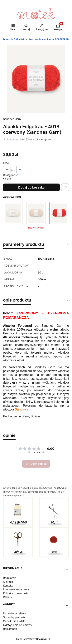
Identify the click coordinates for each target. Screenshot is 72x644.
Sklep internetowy (32, 639)
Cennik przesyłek (14, 621)
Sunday (20, 409)
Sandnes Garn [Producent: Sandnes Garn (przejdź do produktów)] (12, 119)
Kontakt (8, 585)
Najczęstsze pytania (16, 589)
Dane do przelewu (14, 613)
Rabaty (8, 597)
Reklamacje (10, 629)
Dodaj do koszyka (31, 187)
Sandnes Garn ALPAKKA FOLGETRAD (49, 39)
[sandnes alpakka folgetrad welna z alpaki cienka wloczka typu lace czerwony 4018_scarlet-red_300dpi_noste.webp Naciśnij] (36, 79)
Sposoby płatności (15, 617)
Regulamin (10, 578)
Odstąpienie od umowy (18, 625)
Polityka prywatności (16, 593)
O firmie (8, 582)
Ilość (6, 163)
